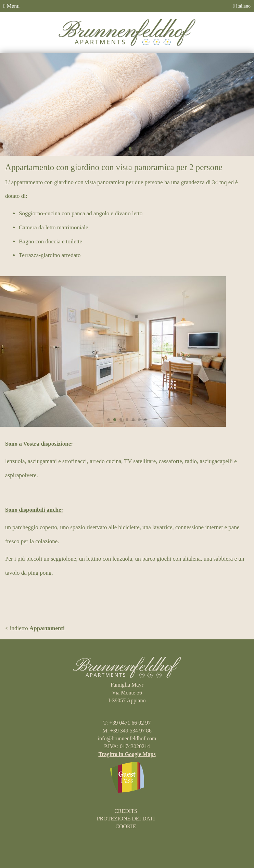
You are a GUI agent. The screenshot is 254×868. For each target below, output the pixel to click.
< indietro (35, 628)
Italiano (242, 6)
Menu (11, 6)
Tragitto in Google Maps (127, 754)
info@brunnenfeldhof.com (127, 738)
